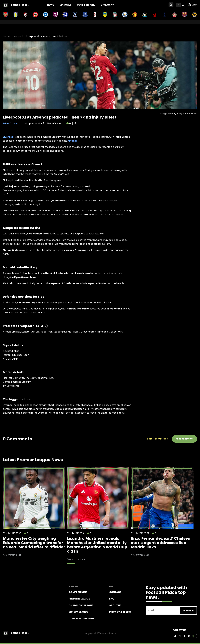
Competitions (86, 5)
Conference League (82, 619)
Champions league (81, 605)
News (51, 5)
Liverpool (18, 36)
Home (6, 36)
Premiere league (79, 599)
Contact (115, 592)
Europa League (78, 612)
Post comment (184, 439)
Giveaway (107, 5)
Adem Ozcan (10, 123)
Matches (66, 5)
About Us (115, 605)
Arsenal (72, 141)
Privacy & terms (120, 612)
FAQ (112, 599)
